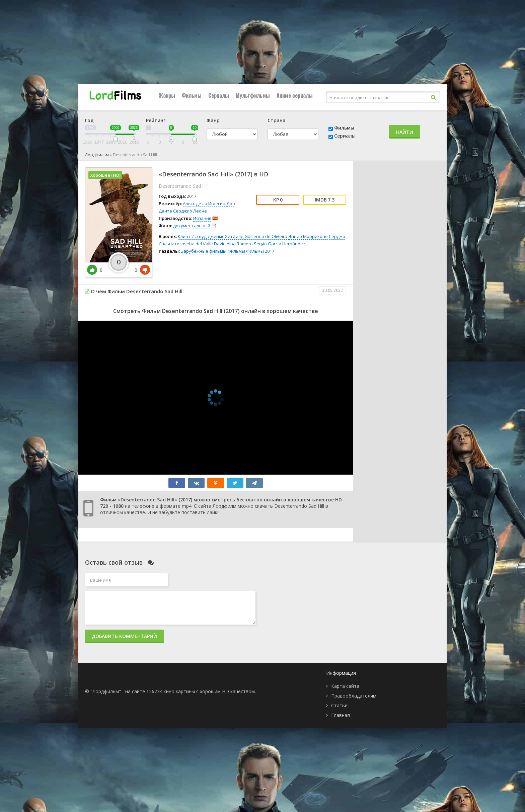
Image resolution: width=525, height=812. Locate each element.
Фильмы (192, 95)
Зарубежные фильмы (204, 251)
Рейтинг (156, 120)
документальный (192, 226)
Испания (202, 218)
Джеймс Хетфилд (226, 236)
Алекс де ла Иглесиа (204, 204)
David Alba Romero (233, 244)
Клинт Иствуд (192, 236)
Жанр (213, 120)
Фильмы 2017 (260, 251)
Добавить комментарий (124, 636)
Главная (341, 715)
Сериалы (219, 95)
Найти (405, 132)
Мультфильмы (253, 95)
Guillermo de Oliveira (266, 236)
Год (89, 120)
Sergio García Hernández (280, 244)
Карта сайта (345, 686)
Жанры (167, 95)
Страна (277, 120)
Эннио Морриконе (308, 236)
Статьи (339, 705)
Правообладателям (354, 696)
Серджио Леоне (190, 211)
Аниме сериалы (295, 95)
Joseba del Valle (197, 244)
